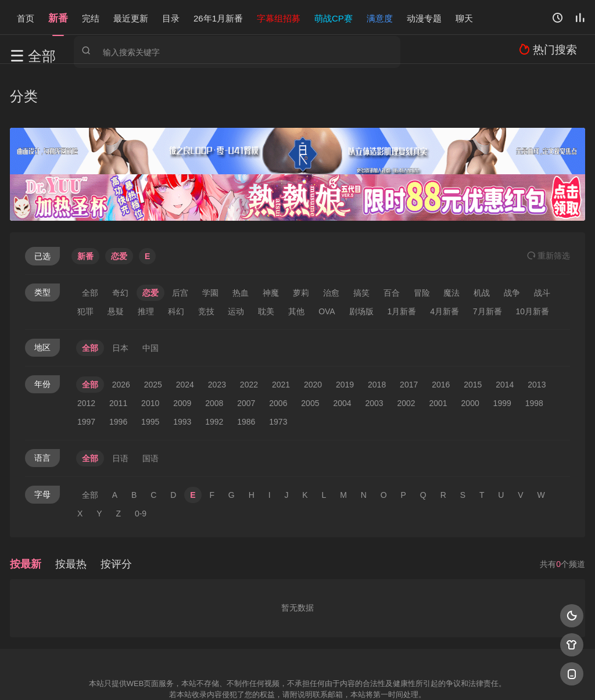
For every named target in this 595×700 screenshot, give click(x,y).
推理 (146, 259)
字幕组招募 (279, 17)
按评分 (116, 512)
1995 (150, 369)
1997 (86, 369)
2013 (537, 332)
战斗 (542, 240)
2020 (313, 332)
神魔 (271, 240)
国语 (150, 406)
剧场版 (361, 259)
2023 (217, 332)
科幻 (176, 259)
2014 (505, 332)
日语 (120, 406)
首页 (26, 17)
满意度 (380, 17)
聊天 (464, 17)
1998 (534, 351)
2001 (438, 351)
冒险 (422, 240)
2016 (441, 332)
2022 (249, 332)
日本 (120, 296)
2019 (345, 332)
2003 (374, 351)
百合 (392, 240)
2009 (182, 351)
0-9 (141, 461)
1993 (182, 369)
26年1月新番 (218, 17)
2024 (185, 332)
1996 (118, 369)
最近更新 (131, 17)
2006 (278, 351)
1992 (214, 369)
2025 (153, 332)
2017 (409, 332)
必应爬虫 (439, 676)
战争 (512, 240)
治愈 (331, 240)
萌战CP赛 (334, 17)
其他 (296, 259)
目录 (171, 17)
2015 (473, 332)
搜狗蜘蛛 (297, 676)
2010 (150, 351)
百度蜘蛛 (204, 676)
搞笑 (361, 240)
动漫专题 (424, 17)
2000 (470, 351)
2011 (118, 351)
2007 (246, 351)
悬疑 (116, 259)
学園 (210, 240)
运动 (236, 259)
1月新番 (402, 259)
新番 (58, 17)
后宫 (180, 240)
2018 (377, 332)
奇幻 (120, 240)
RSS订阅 (157, 676)
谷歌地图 (392, 676)
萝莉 (301, 240)
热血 (241, 240)
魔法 (451, 240)
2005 (310, 351)
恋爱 (150, 240)
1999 (502, 351)
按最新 (26, 512)
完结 (91, 17)
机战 (482, 240)
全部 (90, 240)
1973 (278, 369)
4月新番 (445, 259)
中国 (150, 296)
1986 (246, 369)
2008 (214, 351)
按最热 (71, 512)
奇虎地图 (345, 676)
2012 (86, 351)
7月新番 (488, 259)
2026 (121, 332)
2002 (406, 351)
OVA (327, 259)
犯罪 (85, 259)
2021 (281, 332)
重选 (549, 203)
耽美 (266, 259)
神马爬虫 (251, 676)
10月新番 (533, 259)
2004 (342, 351)
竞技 (206, 259)
